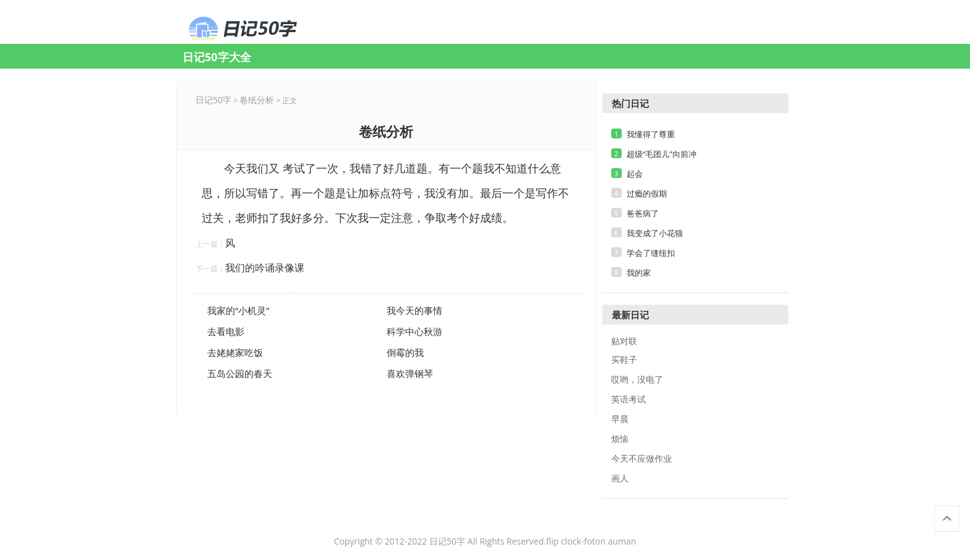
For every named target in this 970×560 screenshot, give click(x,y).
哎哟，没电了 (637, 380)
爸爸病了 (643, 213)
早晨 (620, 419)
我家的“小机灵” (238, 310)
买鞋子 (624, 360)
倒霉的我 (405, 352)
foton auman (610, 541)
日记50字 (213, 100)
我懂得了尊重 (651, 134)
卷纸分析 (268, 29)
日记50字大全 (217, 57)
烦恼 (620, 439)
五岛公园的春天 (240, 373)
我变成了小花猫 (655, 233)
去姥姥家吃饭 (235, 352)
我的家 (639, 273)
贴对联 (624, 341)
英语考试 (629, 399)
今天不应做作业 (642, 459)
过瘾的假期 (647, 193)
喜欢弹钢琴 (410, 373)
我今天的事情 (414, 310)
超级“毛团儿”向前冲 (662, 154)
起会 (635, 174)
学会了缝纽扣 (651, 253)
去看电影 (226, 331)
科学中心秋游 (414, 331)
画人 (620, 478)
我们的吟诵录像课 (265, 268)
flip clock (564, 541)
